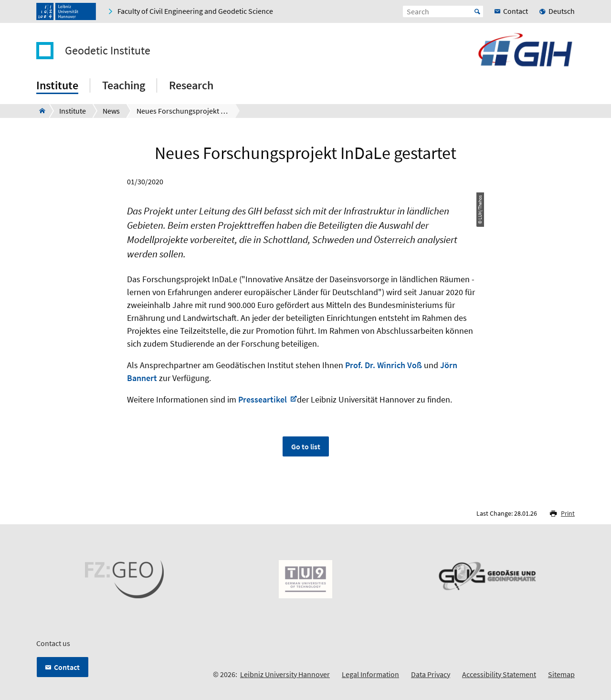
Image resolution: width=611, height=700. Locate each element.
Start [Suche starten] (477, 11)
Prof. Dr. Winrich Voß (384, 365)
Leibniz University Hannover (285, 674)
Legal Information (370, 674)
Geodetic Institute (108, 51)
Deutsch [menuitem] (562, 11)
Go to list (306, 446)
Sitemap (561, 674)
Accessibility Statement (499, 674)
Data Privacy (431, 674)
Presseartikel (263, 399)
